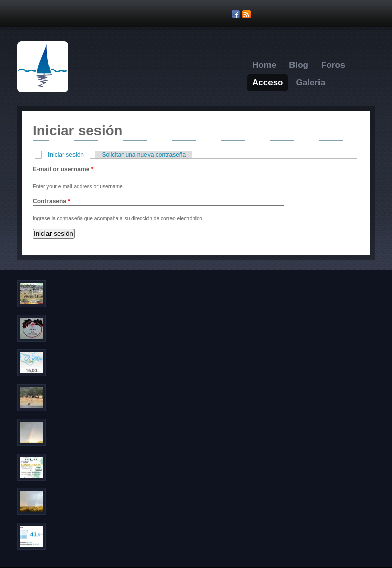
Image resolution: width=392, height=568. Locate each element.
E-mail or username (63, 169)
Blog (299, 65)
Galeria (310, 82)
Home (264, 65)
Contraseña (52, 201)
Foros (333, 65)
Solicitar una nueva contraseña (144, 155)
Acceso (267, 82)
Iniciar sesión (69, 155)
